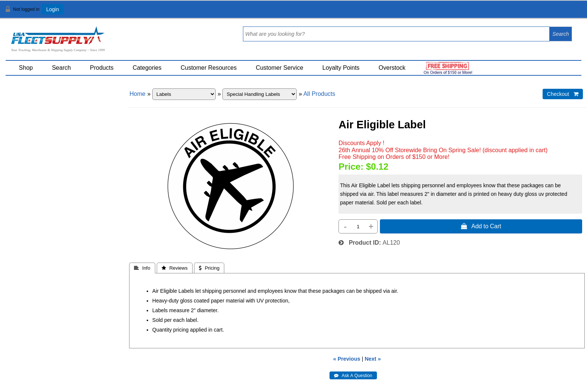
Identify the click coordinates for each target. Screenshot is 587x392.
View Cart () (558, 12)
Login (53, 9)
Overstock (392, 68)
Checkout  (563, 94)
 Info (142, 268)
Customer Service (279, 68)
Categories (147, 68)
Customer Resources (209, 68)
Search (61, 68)
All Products (319, 94)
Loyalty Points (341, 68)
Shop (26, 68)
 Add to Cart (481, 226)
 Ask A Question (353, 376)
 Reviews (175, 268)
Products (102, 68)
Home (138, 94)
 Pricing (209, 268)
